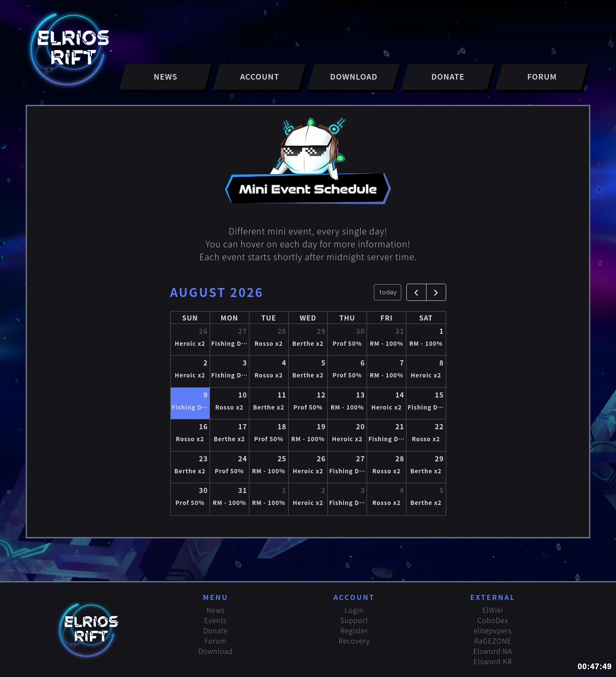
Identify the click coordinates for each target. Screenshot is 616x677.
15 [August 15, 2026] (440, 395)
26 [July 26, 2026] (203, 331)
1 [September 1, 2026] (284, 490)
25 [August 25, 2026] (282, 458)
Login (354, 610)
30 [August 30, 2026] (203, 490)
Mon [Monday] (230, 318)
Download (215, 651)
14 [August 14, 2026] (400, 395)
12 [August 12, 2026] (321, 395)
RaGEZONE (493, 641)
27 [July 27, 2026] (243, 331)
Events (216, 620)
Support (354, 620)
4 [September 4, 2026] (402, 490)
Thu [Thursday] (347, 318)
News (215, 610)
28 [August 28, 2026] (400, 458)
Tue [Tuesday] (269, 318)
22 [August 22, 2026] (440, 426)
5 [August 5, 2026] (323, 362)
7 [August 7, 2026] (402, 362)
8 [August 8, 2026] (441, 362)
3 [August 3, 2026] (245, 362)
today (388, 292)
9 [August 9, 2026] (205, 395)
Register (354, 630)
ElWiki (493, 610)
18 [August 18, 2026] (282, 426)
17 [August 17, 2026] (243, 426)
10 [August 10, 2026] (243, 395)
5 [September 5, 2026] (441, 490)
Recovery (354, 641)
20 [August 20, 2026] (360, 426)
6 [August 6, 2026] (363, 362)
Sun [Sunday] (190, 318)
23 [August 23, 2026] (203, 458)
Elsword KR (493, 661)
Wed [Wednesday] (308, 318)
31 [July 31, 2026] (400, 331)
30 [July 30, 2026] (360, 331)
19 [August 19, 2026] (321, 426)
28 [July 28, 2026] (282, 331)
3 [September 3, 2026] (363, 490)
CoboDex (493, 620)
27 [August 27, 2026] (360, 458)
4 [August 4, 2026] (284, 362)
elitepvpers (493, 630)
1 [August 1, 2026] (441, 331)
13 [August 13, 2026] (360, 395)
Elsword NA (493, 651)
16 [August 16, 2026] (203, 426)
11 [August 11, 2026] (282, 395)
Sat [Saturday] (426, 318)
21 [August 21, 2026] (400, 426)
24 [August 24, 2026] (243, 458)
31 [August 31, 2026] (243, 490)
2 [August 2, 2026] (205, 362)
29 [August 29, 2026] (440, 458)
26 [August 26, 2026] (321, 458)
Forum (216, 641)
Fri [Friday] (386, 318)
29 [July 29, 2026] (321, 331)
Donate (216, 630)
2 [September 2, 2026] (323, 490)
